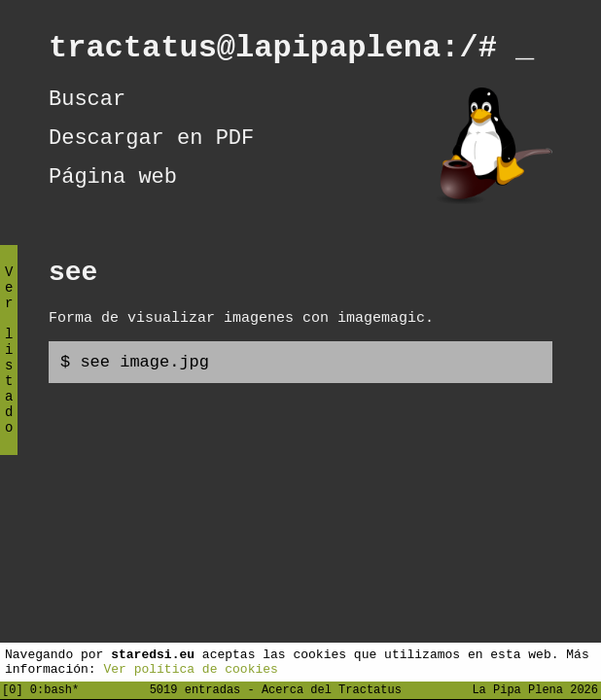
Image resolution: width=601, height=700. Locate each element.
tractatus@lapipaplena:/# (291, 51)
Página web (113, 195)
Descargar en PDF (151, 152)
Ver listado (9, 366)
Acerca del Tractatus (332, 689)
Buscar (87, 108)
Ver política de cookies (190, 668)
